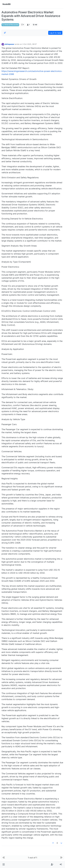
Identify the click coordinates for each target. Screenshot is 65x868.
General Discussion (10, 25)
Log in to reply (55, 33)
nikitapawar (9, 44)
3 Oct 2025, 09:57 (30, 44)
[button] (4, 864)
